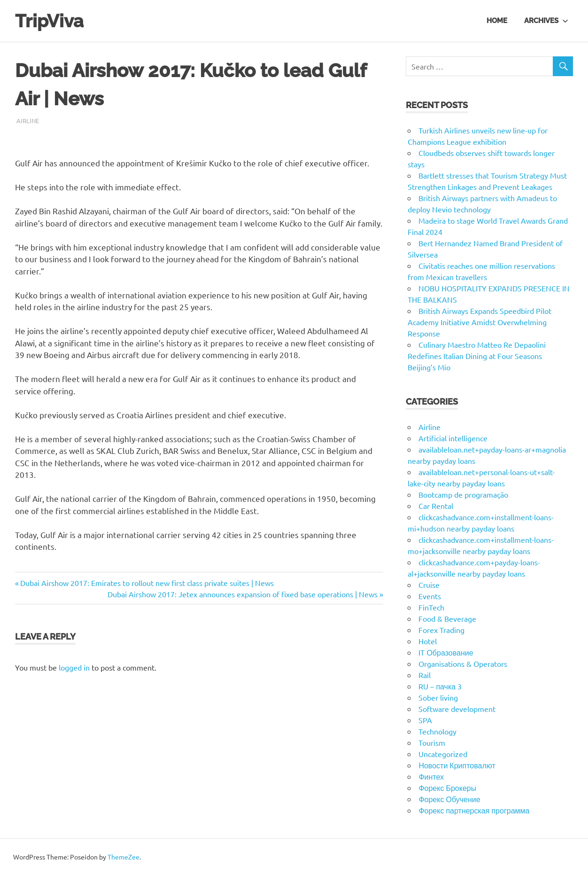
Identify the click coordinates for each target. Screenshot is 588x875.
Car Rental (436, 506)
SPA (425, 720)
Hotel (428, 641)
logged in (74, 667)
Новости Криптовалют (457, 765)
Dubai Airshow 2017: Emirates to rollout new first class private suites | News (147, 583)
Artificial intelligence (453, 438)
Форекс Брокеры (447, 788)
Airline (28, 121)
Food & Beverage (447, 618)
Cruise (429, 585)
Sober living (438, 697)
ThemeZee (124, 857)
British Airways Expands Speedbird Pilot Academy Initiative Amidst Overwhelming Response (480, 322)
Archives (546, 21)
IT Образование (446, 652)
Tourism (432, 742)
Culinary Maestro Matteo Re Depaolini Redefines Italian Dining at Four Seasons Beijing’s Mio (477, 356)
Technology (437, 731)
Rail (425, 675)
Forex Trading (441, 630)
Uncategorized (443, 754)
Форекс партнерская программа (474, 810)
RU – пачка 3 (440, 686)
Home (497, 21)
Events (430, 596)
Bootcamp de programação (463, 494)
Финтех (431, 776)
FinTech (431, 607)
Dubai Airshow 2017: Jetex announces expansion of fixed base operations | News (243, 594)
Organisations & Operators (463, 664)
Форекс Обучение (449, 799)
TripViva (49, 21)
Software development (457, 709)
